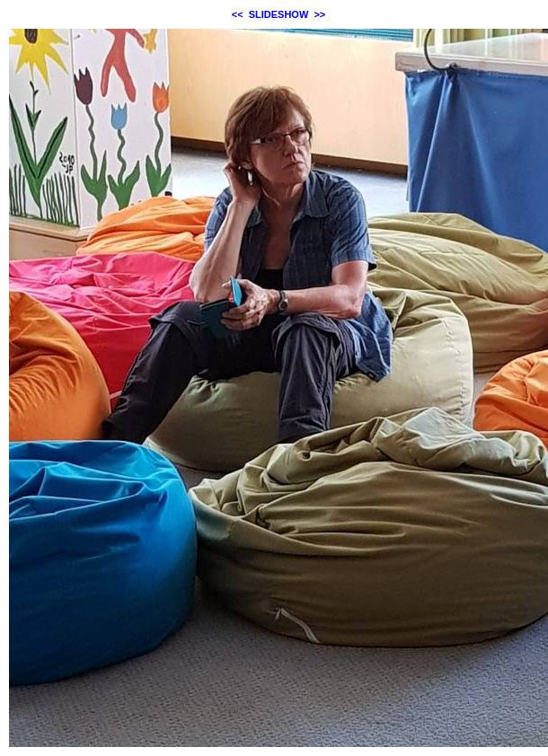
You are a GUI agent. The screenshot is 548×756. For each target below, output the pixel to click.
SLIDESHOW (279, 14)
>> (319, 14)
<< (238, 14)
